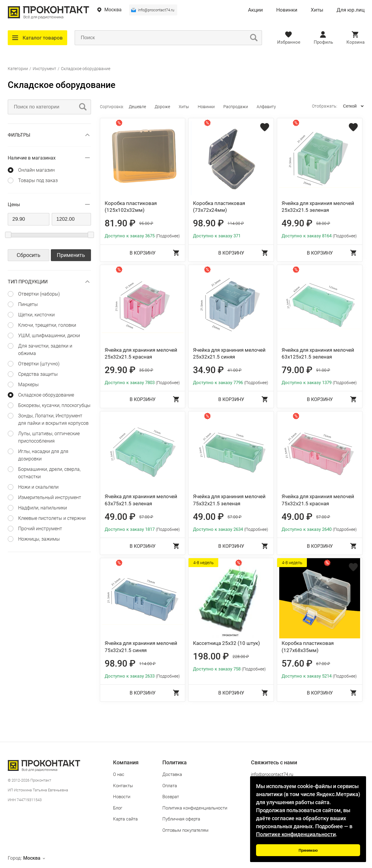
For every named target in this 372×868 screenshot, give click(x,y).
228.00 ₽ (241, 656)
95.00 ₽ (146, 223)
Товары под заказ (38, 180)
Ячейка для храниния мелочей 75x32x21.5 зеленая (229, 500)
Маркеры (28, 385)
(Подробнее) (168, 236)
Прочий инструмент (40, 529)
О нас (119, 774)
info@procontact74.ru (156, 10)
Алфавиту (266, 107)
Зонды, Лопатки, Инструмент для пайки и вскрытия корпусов (53, 419)
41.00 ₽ (234, 370)
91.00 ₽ (323, 370)
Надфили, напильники (43, 508)
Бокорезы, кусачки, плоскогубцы (54, 405)
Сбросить (29, 255)
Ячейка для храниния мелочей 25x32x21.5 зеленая (318, 207)
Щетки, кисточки (36, 315)
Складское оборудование (86, 69)
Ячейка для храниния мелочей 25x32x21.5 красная (141, 353)
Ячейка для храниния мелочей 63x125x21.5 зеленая (318, 353)
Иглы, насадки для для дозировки (43, 455)
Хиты (317, 10)
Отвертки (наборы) (39, 294)
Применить (71, 255)
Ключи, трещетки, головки (47, 325)
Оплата (170, 786)
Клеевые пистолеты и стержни (52, 518)
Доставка (172, 774)
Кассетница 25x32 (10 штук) (226, 643)
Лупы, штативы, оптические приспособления (49, 437)
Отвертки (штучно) (39, 364)
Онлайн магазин (36, 170)
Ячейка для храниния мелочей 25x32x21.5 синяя (229, 353)
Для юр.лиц (351, 10)
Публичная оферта (181, 819)
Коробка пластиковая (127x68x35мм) (308, 647)
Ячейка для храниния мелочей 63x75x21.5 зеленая (141, 500)
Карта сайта (125, 819)
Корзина (355, 42)
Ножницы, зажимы (39, 539)
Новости (122, 797)
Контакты (123, 786)
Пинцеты (28, 304)
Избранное (289, 42)
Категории (18, 69)
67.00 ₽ (323, 664)
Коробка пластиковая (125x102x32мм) (131, 207)
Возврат (171, 797)
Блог (118, 808)
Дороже (162, 107)
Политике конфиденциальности (296, 834)
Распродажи (236, 107)
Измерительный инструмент (50, 497)
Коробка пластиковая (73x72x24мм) (219, 207)
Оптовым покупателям (185, 830)
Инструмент (44, 69)
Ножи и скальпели (38, 487)
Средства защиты (38, 374)
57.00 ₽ (146, 517)
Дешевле (137, 107)
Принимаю (308, 850)
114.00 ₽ (236, 223)
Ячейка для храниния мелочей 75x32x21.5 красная (318, 500)
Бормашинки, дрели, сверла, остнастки (49, 473)
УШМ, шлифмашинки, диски (49, 336)
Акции (255, 10)
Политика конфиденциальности (195, 808)
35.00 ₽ (146, 370)
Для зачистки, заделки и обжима (45, 350)
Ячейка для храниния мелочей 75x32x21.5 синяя (141, 647)
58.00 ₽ (323, 223)
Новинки (287, 10)
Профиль (323, 42)
